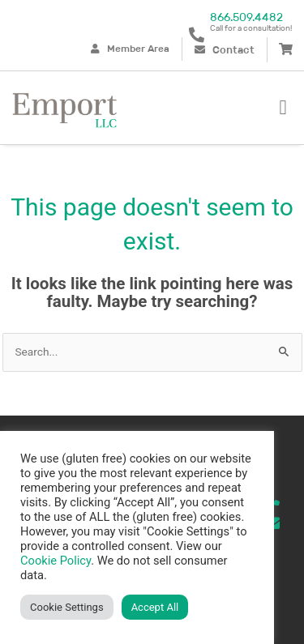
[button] (283, 108)
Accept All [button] (155, 607)
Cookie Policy (56, 561)
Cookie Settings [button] (67, 607)
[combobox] (152, 352)
